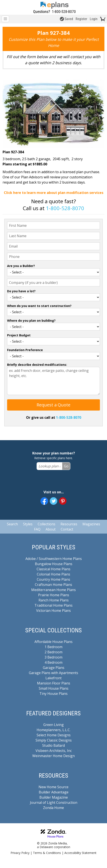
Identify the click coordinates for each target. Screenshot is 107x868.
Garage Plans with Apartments (53, 673)
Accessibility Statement (80, 853)
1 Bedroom (53, 647)
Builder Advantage (54, 792)
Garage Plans (54, 668)
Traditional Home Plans (53, 605)
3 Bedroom (53, 657)
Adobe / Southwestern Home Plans (54, 559)
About (51, 529)
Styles (28, 524)
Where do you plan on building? (31, 321)
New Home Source (53, 787)
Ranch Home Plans (54, 600)
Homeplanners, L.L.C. (53, 730)
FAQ (37, 529)
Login (94, 19)
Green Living (53, 725)
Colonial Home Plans (53, 574)
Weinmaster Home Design (53, 756)
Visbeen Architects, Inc (54, 751)
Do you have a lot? (21, 291)
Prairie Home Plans (54, 595)
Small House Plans (54, 688)
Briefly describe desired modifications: (37, 365)
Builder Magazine (54, 797)
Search (12, 524)
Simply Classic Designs (54, 740)
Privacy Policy (20, 853)
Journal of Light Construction (54, 802)
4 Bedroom (53, 662)
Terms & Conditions (47, 853)
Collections (47, 524)
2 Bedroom (53, 652)
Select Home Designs (54, 735)
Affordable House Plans (53, 642)
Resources (69, 524)
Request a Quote (53, 405)
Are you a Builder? (21, 266)
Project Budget (19, 335)
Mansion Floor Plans (54, 683)
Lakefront (53, 678)
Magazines (91, 524)
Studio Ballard (53, 745)
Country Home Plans (53, 579)
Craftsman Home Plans (53, 585)
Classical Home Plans (53, 569)
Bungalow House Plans (54, 564)
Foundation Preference (25, 350)
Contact (67, 529)
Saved (66, 19)
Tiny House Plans (53, 694)
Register (81, 19)
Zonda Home (53, 808)
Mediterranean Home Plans (53, 590)
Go (66, 466)
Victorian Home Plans (53, 611)
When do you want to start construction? (39, 306)
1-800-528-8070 (64, 12)
